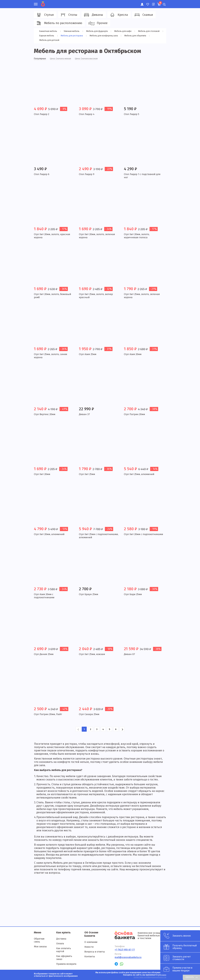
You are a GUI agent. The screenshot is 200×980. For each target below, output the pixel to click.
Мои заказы (40, 947)
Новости (89, 947)
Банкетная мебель (48, 31)
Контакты (90, 957)
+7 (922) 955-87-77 (125, 950)
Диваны (93, 15)
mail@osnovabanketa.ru (128, 957)
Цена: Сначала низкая (63, 59)
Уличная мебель (71, 31)
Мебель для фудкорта (96, 31)
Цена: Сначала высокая (91, 59)
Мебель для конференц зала (104, 36)
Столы (68, 15)
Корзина (160, 3)
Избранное (147, 2)
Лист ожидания (153, 2)
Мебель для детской (49, 40)
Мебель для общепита (136, 36)
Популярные (41, 59)
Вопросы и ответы (95, 952)
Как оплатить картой (64, 950)
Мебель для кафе (122, 31)
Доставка (61, 939)
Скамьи (143, 15)
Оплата (60, 944)
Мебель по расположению (59, 23)
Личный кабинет (142, 2)
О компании (91, 942)
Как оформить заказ (64, 958)
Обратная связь (39, 940)
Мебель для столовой (148, 31)
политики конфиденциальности (150, 977)
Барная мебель (46, 36)
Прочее (98, 23)
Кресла (118, 15)
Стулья (45, 15)
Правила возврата (66, 964)
